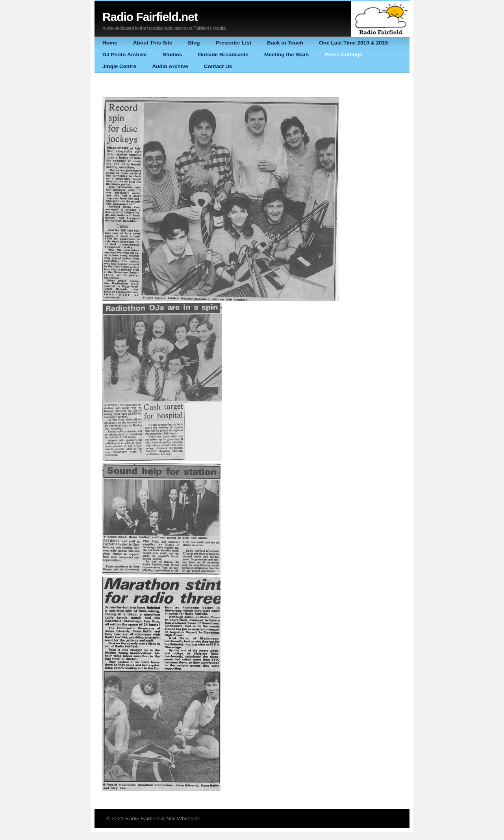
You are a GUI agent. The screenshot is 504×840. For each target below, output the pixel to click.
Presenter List (234, 43)
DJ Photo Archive (125, 55)
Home (110, 43)
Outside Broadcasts (223, 55)
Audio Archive (170, 66)
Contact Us (218, 66)
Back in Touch (285, 43)
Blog (194, 43)
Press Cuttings (343, 55)
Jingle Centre (119, 66)
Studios (172, 55)
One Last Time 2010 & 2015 (353, 43)
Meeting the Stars (286, 55)
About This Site (153, 43)
